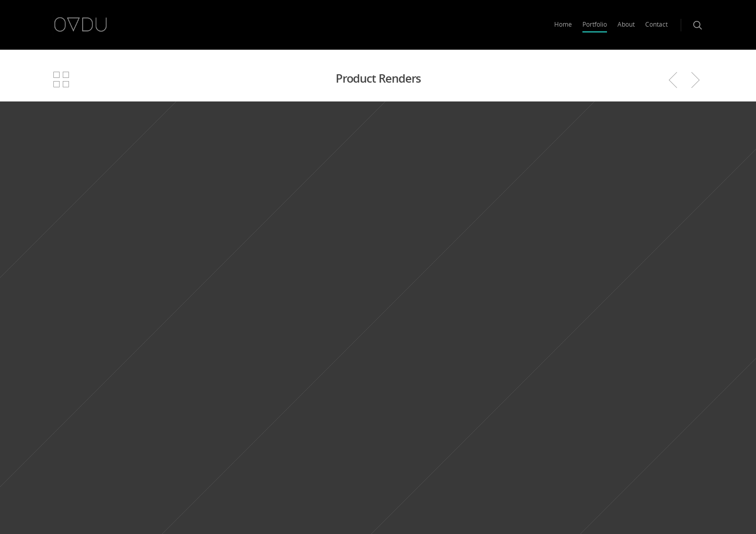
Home (563, 24)
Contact (656, 24)
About (626, 24)
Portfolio (595, 24)
